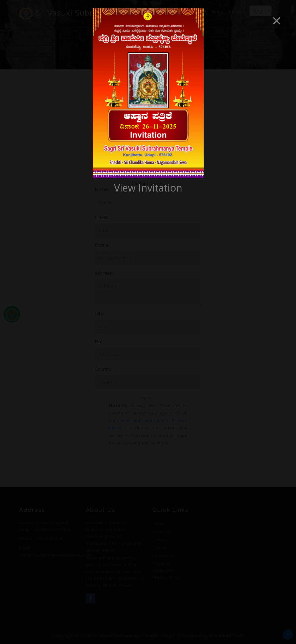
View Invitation (148, 188)
